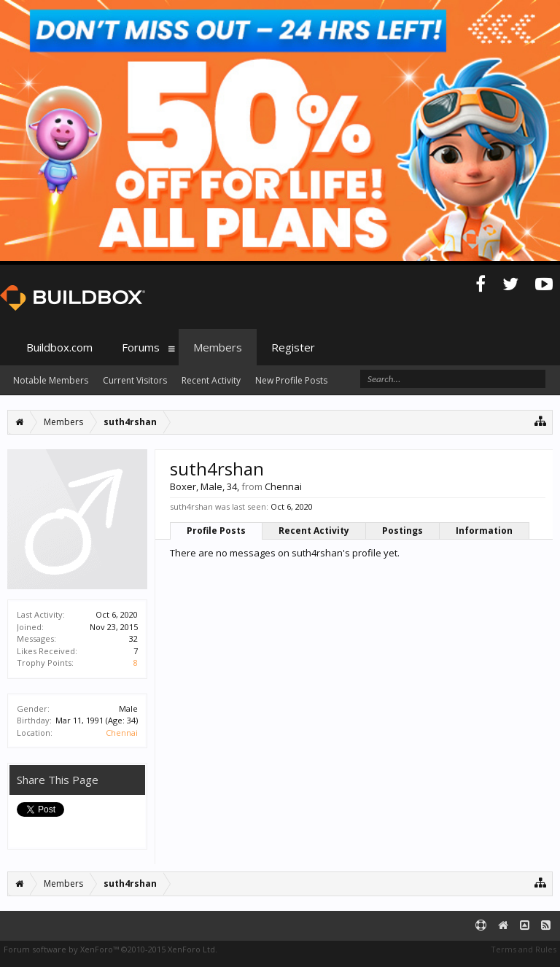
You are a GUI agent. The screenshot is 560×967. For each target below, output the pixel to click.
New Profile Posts (291, 380)
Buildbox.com (59, 347)
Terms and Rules (524, 949)
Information (484, 531)
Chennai (122, 733)
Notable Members (51, 380)
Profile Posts (216, 531)
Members (218, 347)
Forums (141, 347)
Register (293, 347)
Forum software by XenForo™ (110, 949)
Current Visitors (135, 380)
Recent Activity (314, 531)
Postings (402, 531)
